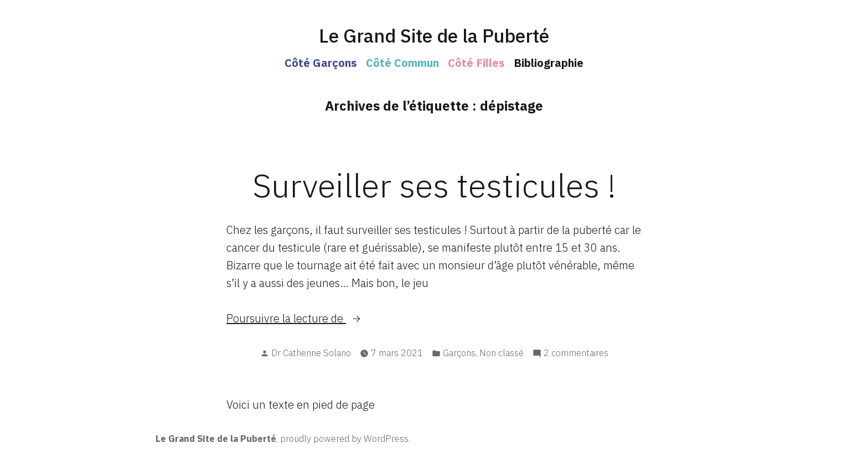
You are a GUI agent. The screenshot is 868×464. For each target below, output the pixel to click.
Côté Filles (476, 63)
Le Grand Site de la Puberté (434, 36)
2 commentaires (576, 353)
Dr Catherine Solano (311, 353)
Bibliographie (549, 63)
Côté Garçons (321, 63)
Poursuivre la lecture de (312, 319)
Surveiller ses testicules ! (434, 185)
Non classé (502, 353)
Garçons (459, 353)
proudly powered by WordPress (344, 439)
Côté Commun (402, 63)
